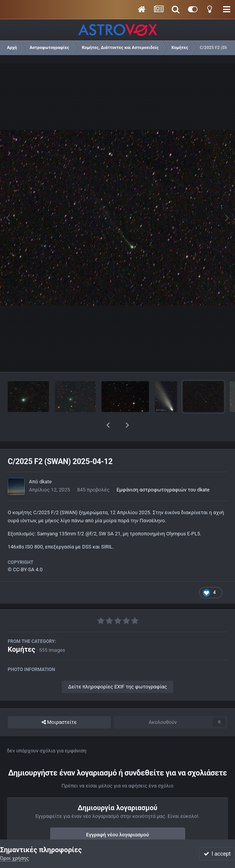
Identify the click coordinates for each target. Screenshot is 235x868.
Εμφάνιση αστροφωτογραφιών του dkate (163, 470)
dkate (46, 462)
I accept (217, 854)
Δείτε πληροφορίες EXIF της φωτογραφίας (117, 667)
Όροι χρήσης (14, 858)
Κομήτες (21, 629)
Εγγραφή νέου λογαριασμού (117, 815)
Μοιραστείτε (59, 702)
